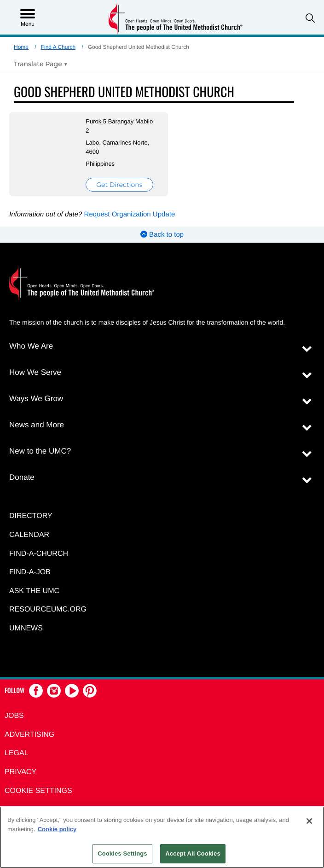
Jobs (14, 716)
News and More (37, 425)
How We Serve (35, 372)
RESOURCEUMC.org (48, 609)
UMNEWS (26, 628)
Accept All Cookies (193, 853)
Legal (17, 753)
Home (21, 47)
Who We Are (31, 346)
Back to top (162, 235)
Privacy (20, 772)
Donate (22, 477)
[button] (310, 18)
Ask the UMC (34, 591)
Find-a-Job (30, 572)
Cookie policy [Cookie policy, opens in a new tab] (57, 829)
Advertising (29, 735)
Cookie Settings (38, 791)
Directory (31, 516)
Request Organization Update (130, 214)
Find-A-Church (39, 554)
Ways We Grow (36, 399)
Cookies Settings (122, 853)
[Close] (309, 821)
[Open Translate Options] (41, 64)
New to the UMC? (40, 451)
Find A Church (58, 47)
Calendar (29, 535)
